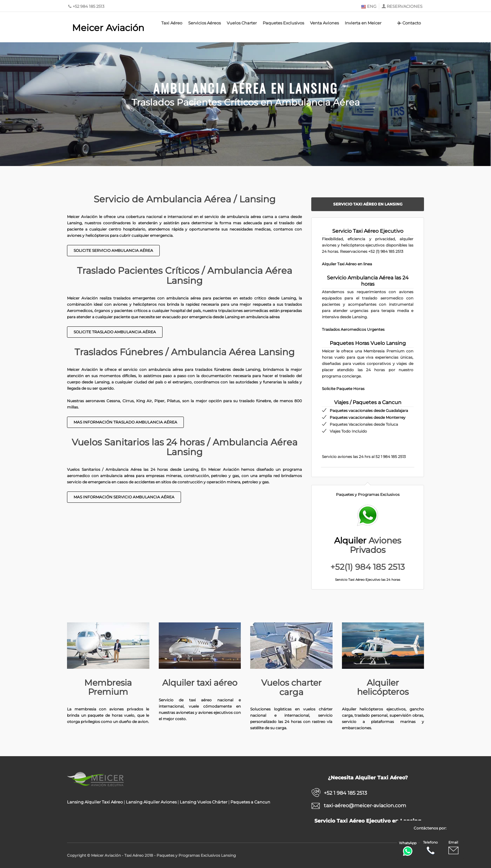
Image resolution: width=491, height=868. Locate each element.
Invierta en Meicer (363, 23)
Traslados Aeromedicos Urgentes (353, 329)
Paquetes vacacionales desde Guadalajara (369, 411)
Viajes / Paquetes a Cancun (368, 402)
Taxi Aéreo (172, 23)
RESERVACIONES (405, 6)
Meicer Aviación (108, 28)
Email (453, 848)
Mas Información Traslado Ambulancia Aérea (125, 422)
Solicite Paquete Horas (343, 389)
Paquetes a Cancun (250, 802)
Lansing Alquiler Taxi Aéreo (95, 802)
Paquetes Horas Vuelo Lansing (368, 343)
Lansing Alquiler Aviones (151, 802)
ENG (369, 6)
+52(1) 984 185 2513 (368, 567)
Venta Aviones (324, 23)
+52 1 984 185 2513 (345, 793)
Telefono (430, 848)
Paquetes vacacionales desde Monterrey (368, 417)
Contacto (409, 23)
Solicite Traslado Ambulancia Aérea (115, 332)
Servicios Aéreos (204, 23)
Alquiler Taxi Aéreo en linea (347, 264)
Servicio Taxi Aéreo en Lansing (368, 204)
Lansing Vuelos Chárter (204, 802)
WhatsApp (408, 848)
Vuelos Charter (242, 23)
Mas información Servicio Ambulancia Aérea (124, 497)
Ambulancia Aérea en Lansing (246, 87)
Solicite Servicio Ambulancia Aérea (113, 250)
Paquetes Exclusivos (283, 23)
